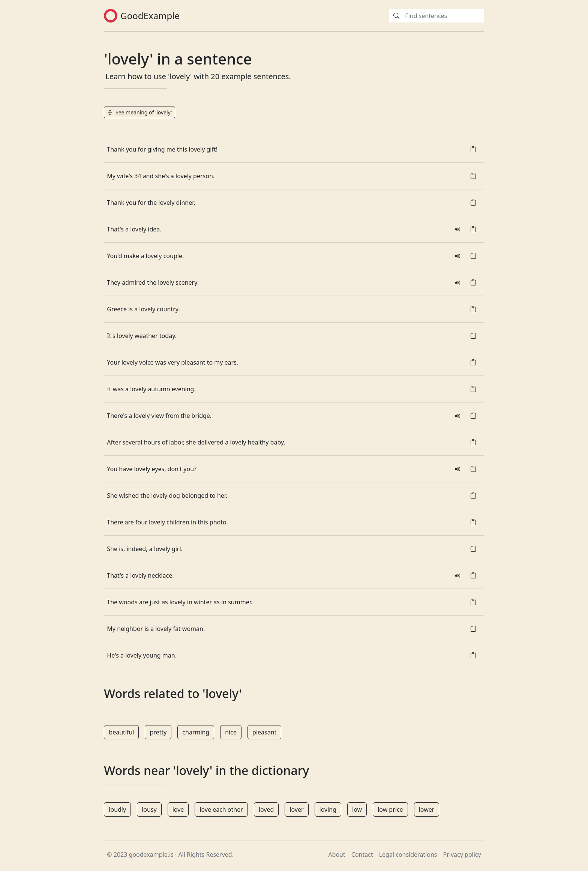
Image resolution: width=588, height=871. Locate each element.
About (337, 854)
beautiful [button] (121, 732)
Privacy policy (462, 854)
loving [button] (328, 809)
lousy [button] (149, 809)
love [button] (178, 809)
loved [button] (266, 809)
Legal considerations (408, 854)
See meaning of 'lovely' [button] (139, 112)
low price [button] (390, 809)
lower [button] (427, 809)
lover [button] (296, 809)
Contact (362, 854)
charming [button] (196, 732)
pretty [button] (158, 732)
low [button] (357, 809)
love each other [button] (221, 809)
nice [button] (231, 732)
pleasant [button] (264, 732)
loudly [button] (117, 809)
